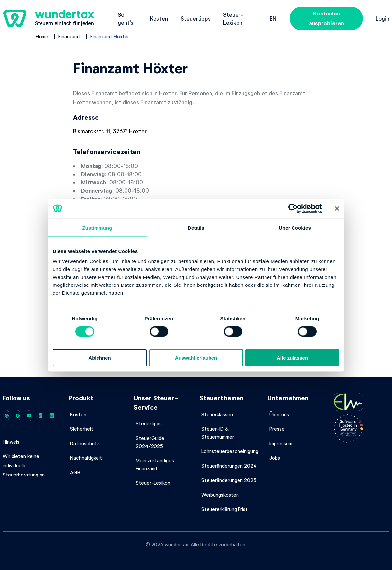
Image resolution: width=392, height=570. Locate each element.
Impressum (281, 443)
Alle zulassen (292, 358)
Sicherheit (82, 429)
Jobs (275, 458)
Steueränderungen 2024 (229, 466)
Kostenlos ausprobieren (326, 18)
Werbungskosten (220, 495)
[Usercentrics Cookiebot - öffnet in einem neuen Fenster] (293, 208)
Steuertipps (196, 18)
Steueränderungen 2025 (229, 480)
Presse (277, 429)
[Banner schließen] (337, 208)
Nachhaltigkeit (86, 458)
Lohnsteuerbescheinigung (230, 451)
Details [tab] (196, 227)
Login (382, 18)
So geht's (126, 18)
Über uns (279, 414)
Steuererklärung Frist (224, 509)
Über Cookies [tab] (295, 227)
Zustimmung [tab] (97, 227)
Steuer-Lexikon (233, 18)
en (273, 18)
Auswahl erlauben (196, 358)
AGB (75, 472)
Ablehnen (99, 358)
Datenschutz (85, 443)
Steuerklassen (217, 414)
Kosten (159, 18)
